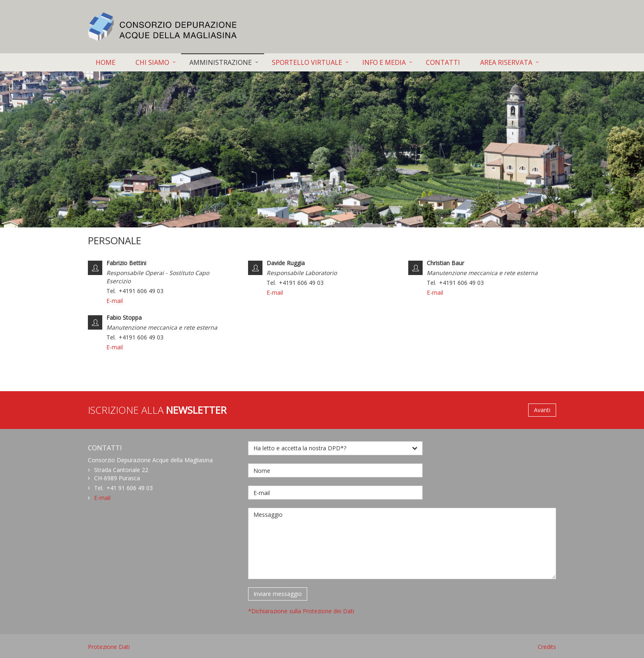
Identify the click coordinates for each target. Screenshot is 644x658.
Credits (547, 647)
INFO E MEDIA (384, 62)
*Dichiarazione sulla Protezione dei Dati (301, 611)
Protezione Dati (109, 647)
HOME (106, 62)
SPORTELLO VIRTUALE (307, 62)
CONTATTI (443, 62)
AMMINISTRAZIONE (221, 62)
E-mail (115, 301)
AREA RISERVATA (506, 62)
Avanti (542, 410)
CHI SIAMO (152, 62)
